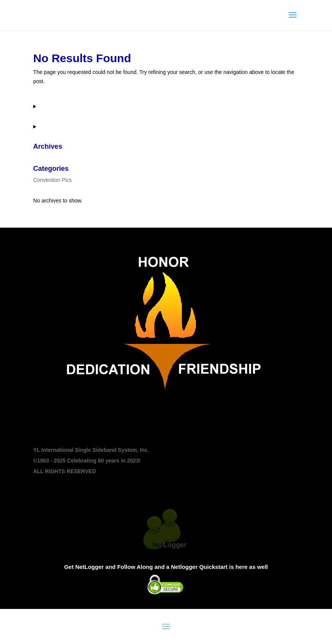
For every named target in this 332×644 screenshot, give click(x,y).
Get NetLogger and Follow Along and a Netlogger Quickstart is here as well (166, 567)
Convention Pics (52, 180)
